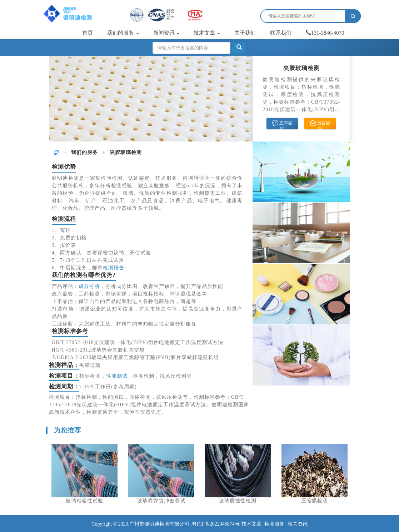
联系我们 (281, 33)
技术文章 (207, 33)
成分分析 (89, 286)
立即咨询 (282, 125)
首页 (88, 33)
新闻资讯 (166, 33)
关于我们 (245, 33)
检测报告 (114, 268)
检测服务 (274, 524)
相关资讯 (298, 524)
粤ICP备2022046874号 (216, 524)
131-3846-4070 (325, 33)
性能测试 (117, 376)
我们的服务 (123, 33)
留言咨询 (320, 125)
